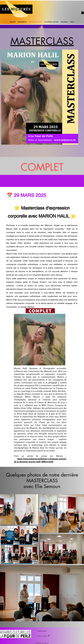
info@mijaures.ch (42, 631)
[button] (83, 12)
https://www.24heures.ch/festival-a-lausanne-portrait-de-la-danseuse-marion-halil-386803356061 (40, 460)
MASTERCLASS (42, 41)
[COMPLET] (40, 311)
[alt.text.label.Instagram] (49, 636)
